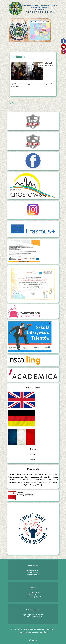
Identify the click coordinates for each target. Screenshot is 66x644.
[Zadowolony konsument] (24, 311)
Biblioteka (18, 57)
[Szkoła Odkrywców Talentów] (30, 336)
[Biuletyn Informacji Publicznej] (21, 496)
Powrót (13, 103)
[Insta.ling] (24, 360)
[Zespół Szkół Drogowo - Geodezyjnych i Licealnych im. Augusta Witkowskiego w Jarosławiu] (33, 8)
